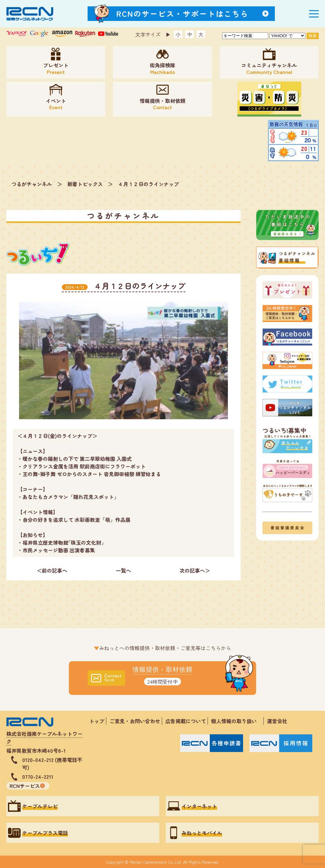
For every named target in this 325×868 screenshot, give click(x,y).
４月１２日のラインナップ (149, 184)
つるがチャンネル (32, 184)
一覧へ (123, 570)
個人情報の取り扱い (236, 721)
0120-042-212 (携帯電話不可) (52, 764)
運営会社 (277, 721)
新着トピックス (85, 184)
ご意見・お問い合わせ (135, 721)
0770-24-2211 (38, 777)
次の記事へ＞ (195, 570)
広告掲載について (186, 721)
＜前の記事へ (52, 570)
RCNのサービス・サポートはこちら (182, 13)
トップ (97, 721)
